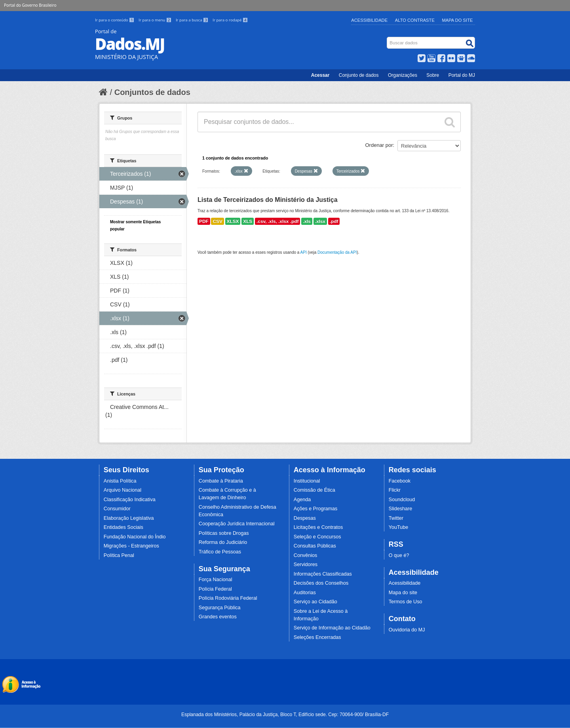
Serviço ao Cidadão (315, 602)
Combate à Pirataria (221, 481)
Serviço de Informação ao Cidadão (332, 628)
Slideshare (401, 509)
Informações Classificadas (323, 574)
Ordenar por (379, 145)
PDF (204, 221)
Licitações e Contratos (318, 527)
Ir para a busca (193, 20)
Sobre (433, 75)
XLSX (233, 221)
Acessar (320, 75)
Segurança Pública (220, 608)
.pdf (334, 221)
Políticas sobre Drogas (224, 533)
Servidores (306, 565)
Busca (388, 39)
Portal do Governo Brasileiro (30, 5)
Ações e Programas (316, 509)
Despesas (305, 518)
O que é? (399, 555)
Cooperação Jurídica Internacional (237, 524)
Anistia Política (120, 481)
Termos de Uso (406, 602)
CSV (217, 221)
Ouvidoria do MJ (407, 630)
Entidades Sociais (123, 527)
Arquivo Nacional (123, 490)
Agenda (302, 500)
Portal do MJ (462, 75)
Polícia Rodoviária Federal (228, 598)
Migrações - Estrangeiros (131, 546)
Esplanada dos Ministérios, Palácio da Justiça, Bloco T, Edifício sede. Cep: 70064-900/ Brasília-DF (285, 715)
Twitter (396, 518)
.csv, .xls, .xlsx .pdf (277, 221)
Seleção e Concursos (317, 537)
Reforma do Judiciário (223, 542)
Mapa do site (403, 593)
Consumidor (117, 509)
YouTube (399, 527)
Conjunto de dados (359, 75)
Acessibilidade (369, 20)
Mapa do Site (458, 20)
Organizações (403, 75)
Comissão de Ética (314, 490)
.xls (307, 221)
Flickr (395, 490)
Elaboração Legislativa (129, 518)
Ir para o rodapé (230, 20)
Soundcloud (402, 500)
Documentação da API (337, 252)
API (304, 252)
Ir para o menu (156, 20)
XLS (248, 221)
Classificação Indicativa (130, 500)
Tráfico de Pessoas (220, 552)
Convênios (306, 555)
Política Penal (119, 555)
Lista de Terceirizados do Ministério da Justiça (268, 200)
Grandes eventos (218, 617)
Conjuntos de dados (152, 92)
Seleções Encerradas (317, 637)
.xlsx (320, 221)
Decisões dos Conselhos (321, 583)
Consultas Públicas (315, 546)
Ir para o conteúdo (115, 20)
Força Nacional (216, 580)
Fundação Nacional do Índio (135, 537)
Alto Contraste (415, 20)
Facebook (400, 481)
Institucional (307, 481)
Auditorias (305, 593)
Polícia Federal (215, 589)
